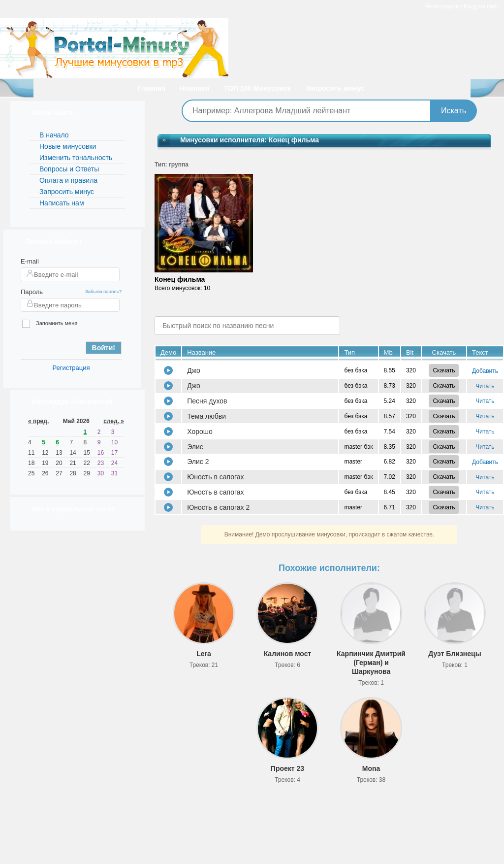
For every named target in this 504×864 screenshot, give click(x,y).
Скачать (444, 370)
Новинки (194, 88)
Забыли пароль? (103, 291)
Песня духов (207, 401)
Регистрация (441, 6)
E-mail (30, 261)
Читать (485, 386)
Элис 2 (198, 462)
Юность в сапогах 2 (218, 507)
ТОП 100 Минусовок (258, 88)
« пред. (38, 421)
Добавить (485, 371)
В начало (54, 135)
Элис (195, 447)
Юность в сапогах (215, 477)
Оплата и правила (68, 180)
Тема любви (206, 416)
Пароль (32, 292)
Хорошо (200, 432)
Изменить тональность (76, 158)
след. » (114, 421)
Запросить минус (335, 88)
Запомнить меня (50, 324)
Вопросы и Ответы (69, 169)
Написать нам (62, 203)
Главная (151, 88)
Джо (194, 370)
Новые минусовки (68, 146)
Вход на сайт (481, 6)
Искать (454, 111)
